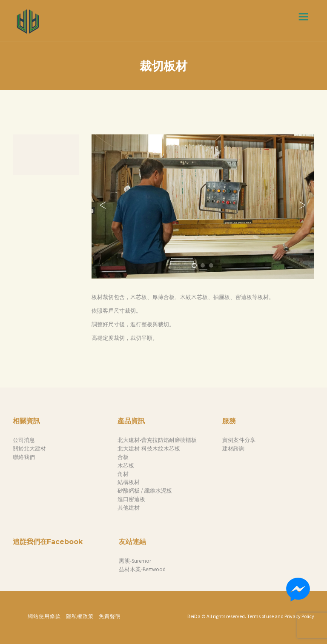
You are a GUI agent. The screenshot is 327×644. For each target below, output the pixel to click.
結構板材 (129, 482)
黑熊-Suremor (135, 561)
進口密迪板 (131, 499)
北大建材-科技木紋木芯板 (149, 449)
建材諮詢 (233, 449)
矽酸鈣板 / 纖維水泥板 (145, 491)
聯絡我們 (24, 457)
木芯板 (126, 466)
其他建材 (129, 508)
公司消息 (24, 440)
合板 (123, 457)
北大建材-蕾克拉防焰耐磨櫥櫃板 (157, 440)
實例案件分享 (239, 440)
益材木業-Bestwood (142, 569)
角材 (123, 474)
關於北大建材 (29, 449)
